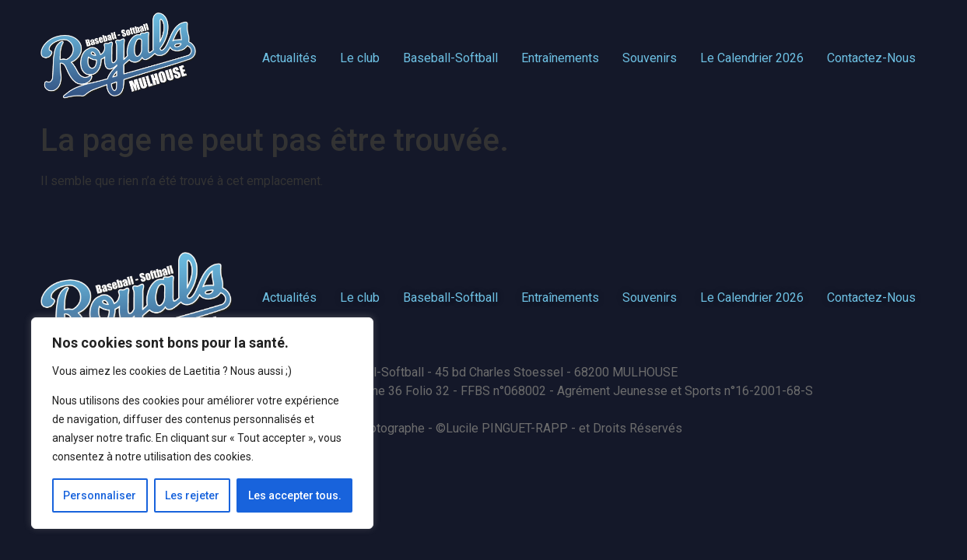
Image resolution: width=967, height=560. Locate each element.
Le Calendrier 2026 (752, 58)
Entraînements (560, 58)
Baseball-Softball (450, 58)
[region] (202, 423)
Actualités (289, 58)
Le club (360, 58)
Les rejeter (192, 495)
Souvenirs (650, 58)
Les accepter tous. (295, 495)
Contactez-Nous (871, 58)
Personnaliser (100, 495)
